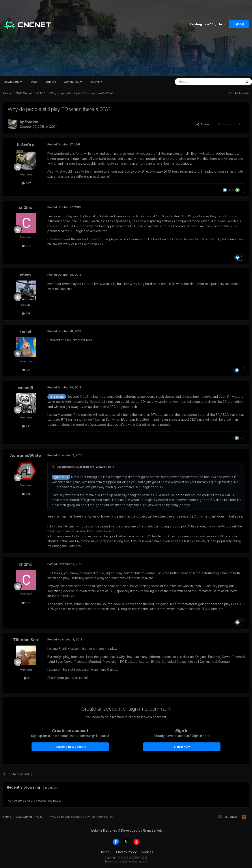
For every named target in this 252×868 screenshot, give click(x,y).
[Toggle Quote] (54, 467)
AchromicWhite (25, 455)
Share (203, 124)
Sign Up (239, 24)
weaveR (25, 388)
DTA (145, 171)
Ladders (50, 82)
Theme (105, 852)
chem (25, 275)
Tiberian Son (25, 640)
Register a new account (70, 747)
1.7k (26, 313)
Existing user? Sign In (207, 24)
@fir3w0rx (57, 397)
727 (26, 246)
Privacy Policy (126, 852)
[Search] (197, 82)
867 (26, 183)
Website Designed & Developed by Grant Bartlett (126, 830)
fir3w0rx (31, 122)
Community (73, 82)
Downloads (13, 82)
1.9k (26, 494)
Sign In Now (182, 747)
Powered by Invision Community (126, 861)
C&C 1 (53, 127)
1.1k (26, 370)
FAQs (33, 82)
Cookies (147, 852)
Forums (96, 82)
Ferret (25, 331)
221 (26, 426)
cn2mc (25, 207)
